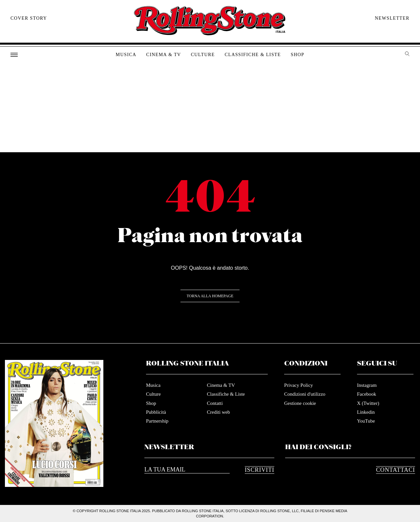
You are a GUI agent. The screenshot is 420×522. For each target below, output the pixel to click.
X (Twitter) (368, 403)
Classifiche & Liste (253, 55)
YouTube (366, 421)
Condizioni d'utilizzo (305, 394)
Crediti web (218, 412)
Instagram (367, 385)
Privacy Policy (299, 385)
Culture (203, 55)
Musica (126, 55)
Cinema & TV (163, 55)
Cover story (29, 18)
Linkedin (366, 412)
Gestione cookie (300, 403)
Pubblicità (156, 412)
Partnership (157, 421)
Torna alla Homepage (210, 296)
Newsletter (392, 18)
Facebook (367, 394)
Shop (297, 55)
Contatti (215, 403)
